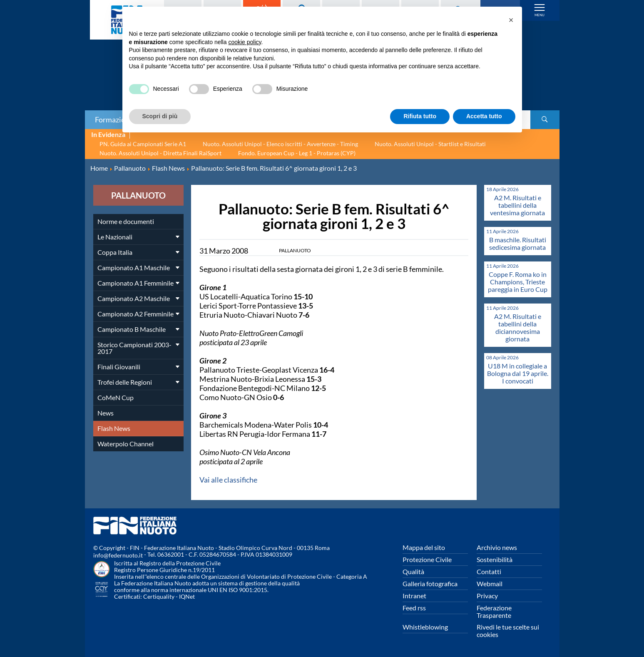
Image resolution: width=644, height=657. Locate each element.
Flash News (114, 428)
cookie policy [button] (245, 42)
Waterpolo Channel (126, 444)
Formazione (114, 119)
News (106, 413)
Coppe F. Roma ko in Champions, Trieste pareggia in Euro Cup (518, 282)
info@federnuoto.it (118, 555)
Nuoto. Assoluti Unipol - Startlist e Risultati (430, 144)
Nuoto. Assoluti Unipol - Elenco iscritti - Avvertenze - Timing (280, 144)
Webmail (490, 584)
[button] (511, 20)
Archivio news (497, 547)
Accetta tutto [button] (484, 116)
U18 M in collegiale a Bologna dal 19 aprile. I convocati (518, 373)
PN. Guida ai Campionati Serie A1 (143, 144)
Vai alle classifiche (228, 480)
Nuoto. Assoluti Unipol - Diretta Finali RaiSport (160, 153)
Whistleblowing (425, 627)
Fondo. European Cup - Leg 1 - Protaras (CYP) (297, 153)
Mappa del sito (424, 547)
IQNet (187, 596)
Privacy (487, 596)
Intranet (414, 596)
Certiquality (159, 596)
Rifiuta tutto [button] (420, 116)
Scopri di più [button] (160, 116)
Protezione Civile (427, 559)
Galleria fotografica (430, 584)
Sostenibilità (495, 559)
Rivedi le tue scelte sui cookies (508, 631)
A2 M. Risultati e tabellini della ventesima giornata (517, 205)
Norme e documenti (126, 221)
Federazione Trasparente (494, 611)
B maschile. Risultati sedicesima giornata (518, 243)
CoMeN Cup (116, 397)
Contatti (489, 571)
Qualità (413, 571)
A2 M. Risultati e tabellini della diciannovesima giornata (518, 327)
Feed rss (414, 608)
